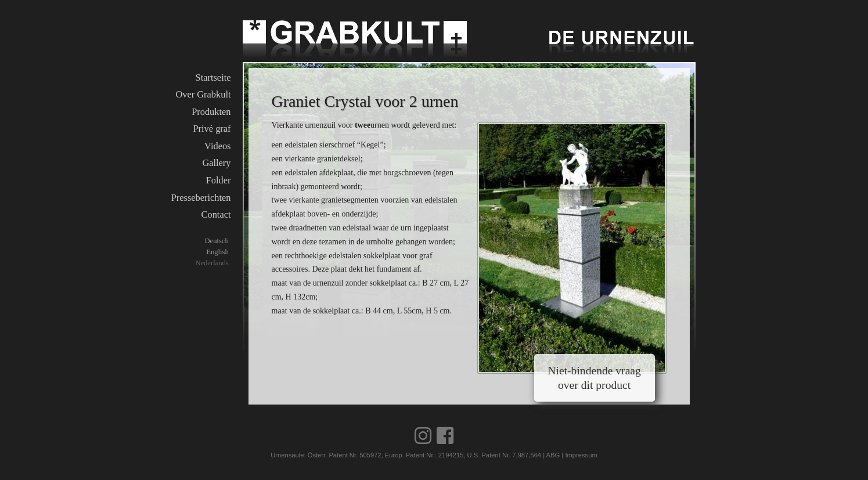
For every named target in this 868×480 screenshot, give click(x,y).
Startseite (213, 77)
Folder (219, 180)
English (217, 252)
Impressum (581, 455)
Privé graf (212, 129)
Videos (217, 146)
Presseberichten (201, 198)
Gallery (216, 163)
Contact (216, 214)
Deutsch (216, 241)
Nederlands (212, 263)
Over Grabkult (203, 94)
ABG (553, 455)
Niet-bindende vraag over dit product (594, 378)
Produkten (211, 112)
